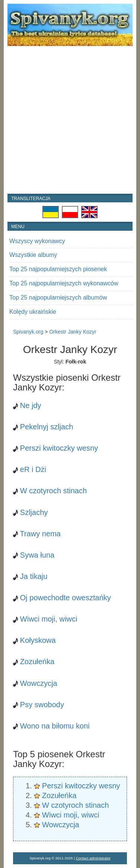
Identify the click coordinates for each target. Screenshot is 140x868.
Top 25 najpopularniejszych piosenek (58, 269)
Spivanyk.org (28, 332)
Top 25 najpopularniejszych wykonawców (64, 283)
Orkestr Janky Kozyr (73, 332)
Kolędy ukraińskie (33, 312)
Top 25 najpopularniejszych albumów (58, 297)
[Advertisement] (70, 120)
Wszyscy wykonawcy (37, 241)
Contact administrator (93, 858)
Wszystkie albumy (33, 255)
